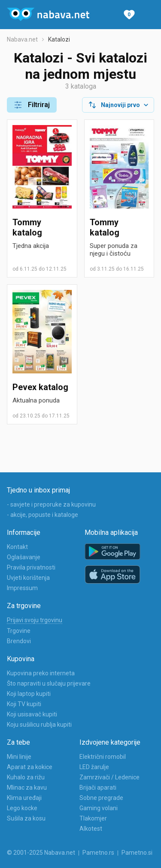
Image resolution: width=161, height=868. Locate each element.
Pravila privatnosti (31, 567)
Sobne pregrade (101, 798)
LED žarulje (94, 767)
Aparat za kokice (30, 767)
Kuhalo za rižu (26, 777)
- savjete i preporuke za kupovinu (51, 504)
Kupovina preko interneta (41, 673)
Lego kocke (22, 808)
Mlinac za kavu (27, 787)
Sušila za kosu (26, 818)
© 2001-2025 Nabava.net (41, 853)
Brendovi (19, 641)
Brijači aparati (98, 787)
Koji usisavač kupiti (32, 714)
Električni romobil (103, 757)
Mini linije (19, 757)
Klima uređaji (24, 798)
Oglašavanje (24, 557)
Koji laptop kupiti (29, 694)
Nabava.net (22, 39)
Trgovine (19, 631)
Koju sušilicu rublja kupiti (39, 725)
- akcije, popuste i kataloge (43, 515)
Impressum (22, 588)
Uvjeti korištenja (28, 578)
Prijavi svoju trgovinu (35, 620)
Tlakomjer (93, 818)
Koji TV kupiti (24, 704)
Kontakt (17, 547)
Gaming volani (99, 808)
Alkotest (91, 829)
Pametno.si (137, 853)
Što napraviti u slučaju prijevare (49, 683)
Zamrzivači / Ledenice (109, 777)
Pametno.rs (98, 853)
